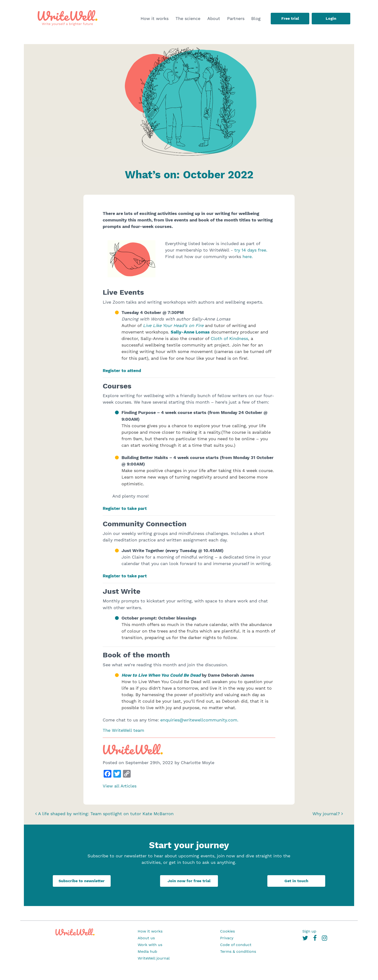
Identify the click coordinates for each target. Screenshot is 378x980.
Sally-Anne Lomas (190, 332)
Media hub (147, 951)
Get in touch (296, 881)
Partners (236, 18)
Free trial (290, 18)
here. (248, 257)
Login (331, 18)
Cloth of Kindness (229, 338)
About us (146, 938)
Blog (256, 18)
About (214, 18)
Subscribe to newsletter (82, 881)
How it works (155, 18)
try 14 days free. (251, 250)
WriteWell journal (154, 958)
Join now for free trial (189, 881)
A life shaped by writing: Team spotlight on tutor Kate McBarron (104, 814)
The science (188, 18)
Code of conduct (236, 945)
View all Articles (120, 786)
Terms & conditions (238, 951)
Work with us (150, 945)
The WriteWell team (123, 730)
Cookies (227, 931)
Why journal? (328, 814)
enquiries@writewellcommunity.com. (199, 720)
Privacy (227, 938)
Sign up (309, 931)
